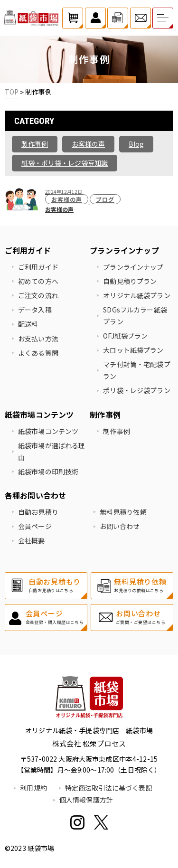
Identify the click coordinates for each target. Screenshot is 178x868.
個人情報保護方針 (86, 800)
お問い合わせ (120, 526)
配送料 (28, 324)
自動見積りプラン (130, 281)
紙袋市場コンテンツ (48, 431)
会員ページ (35, 526)
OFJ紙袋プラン (125, 336)
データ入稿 (35, 310)
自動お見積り (38, 512)
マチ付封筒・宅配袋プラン (136, 370)
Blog (136, 144)
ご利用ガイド (38, 267)
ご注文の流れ (38, 295)
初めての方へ (38, 281)
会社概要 (32, 540)
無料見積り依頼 (123, 512)
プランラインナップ (133, 267)
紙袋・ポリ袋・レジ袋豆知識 (65, 163)
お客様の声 (88, 144)
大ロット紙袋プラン (133, 350)
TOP (12, 92)
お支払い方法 (38, 339)
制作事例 (117, 431)
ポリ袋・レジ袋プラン (136, 390)
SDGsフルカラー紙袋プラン (135, 316)
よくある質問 (38, 353)
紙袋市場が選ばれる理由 (52, 451)
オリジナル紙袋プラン (136, 295)
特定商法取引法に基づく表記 (109, 788)
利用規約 (33, 788)
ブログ (105, 199)
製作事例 (35, 144)
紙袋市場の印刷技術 (48, 472)
